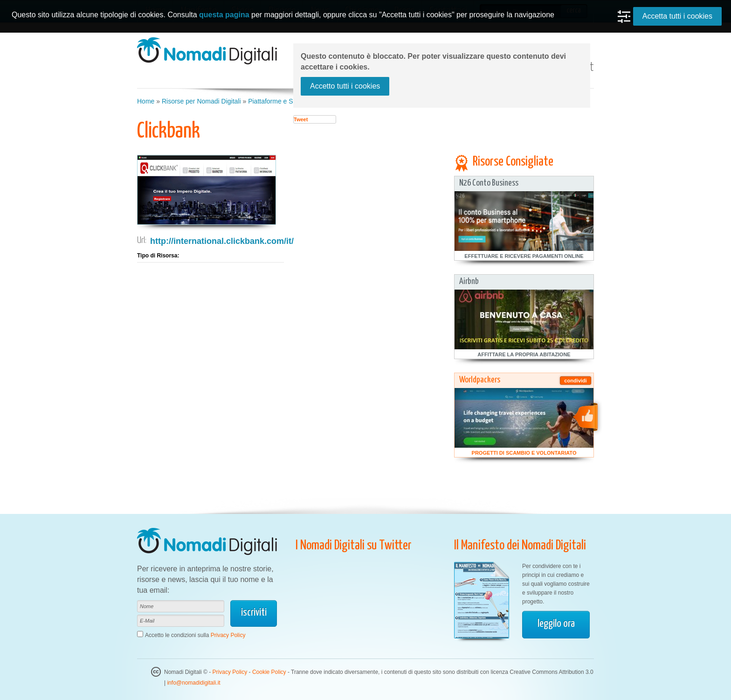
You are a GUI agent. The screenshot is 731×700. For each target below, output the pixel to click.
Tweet (301, 119)
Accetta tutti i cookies (677, 16)
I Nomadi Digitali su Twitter (354, 546)
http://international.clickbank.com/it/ (222, 241)
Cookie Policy (269, 672)
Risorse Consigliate (513, 162)
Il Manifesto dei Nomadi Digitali (520, 546)
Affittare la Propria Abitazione (524, 354)
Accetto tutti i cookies (345, 86)
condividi (575, 381)
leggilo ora (556, 624)
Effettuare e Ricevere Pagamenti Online (524, 256)
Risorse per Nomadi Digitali (201, 101)
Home (146, 101)
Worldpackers (480, 380)
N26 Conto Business (489, 183)
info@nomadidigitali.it (193, 683)
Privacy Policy (228, 635)
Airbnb (469, 281)
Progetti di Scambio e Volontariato (524, 453)
